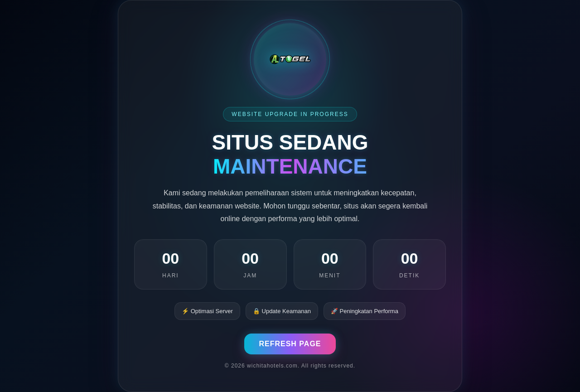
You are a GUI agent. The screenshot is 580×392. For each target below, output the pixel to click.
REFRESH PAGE (290, 344)
